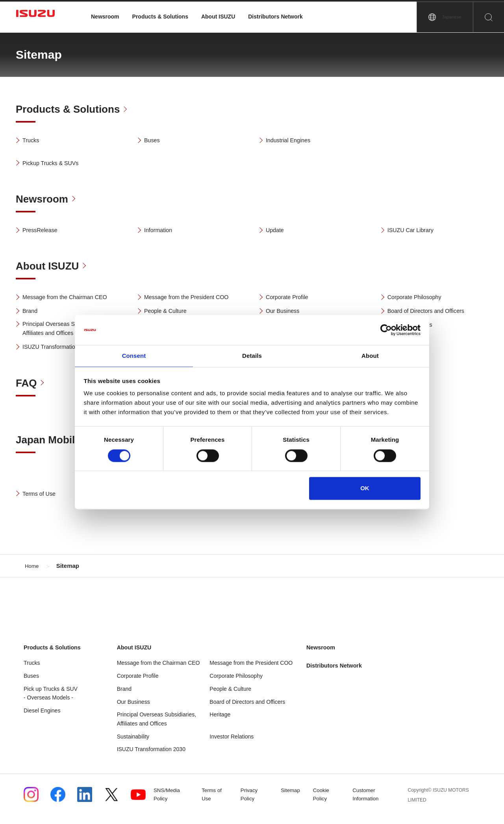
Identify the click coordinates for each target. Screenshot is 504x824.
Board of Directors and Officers (431, 313)
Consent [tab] (134, 356)
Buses (154, 141)
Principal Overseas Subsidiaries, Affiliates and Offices (69, 332)
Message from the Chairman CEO (71, 299)
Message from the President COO (192, 299)
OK (365, 489)
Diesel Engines (42, 719)
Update (277, 231)
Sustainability (133, 745)
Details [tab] (252, 356)
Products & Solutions (160, 17)
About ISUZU (218, 17)
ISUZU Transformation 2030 (62, 350)
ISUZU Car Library (414, 231)
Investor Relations (232, 745)
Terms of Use (42, 498)
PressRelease (43, 231)
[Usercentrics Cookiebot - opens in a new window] (386, 329)
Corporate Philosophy (419, 299)
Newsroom (105, 17)
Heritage (220, 723)
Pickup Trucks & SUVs (55, 163)
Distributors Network (275, 17)
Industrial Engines (292, 141)
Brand (32, 313)
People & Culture (169, 313)
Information (161, 231)
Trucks (32, 141)
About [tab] (370, 356)
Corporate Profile (290, 299)
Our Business (285, 313)
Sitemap (293, 799)
